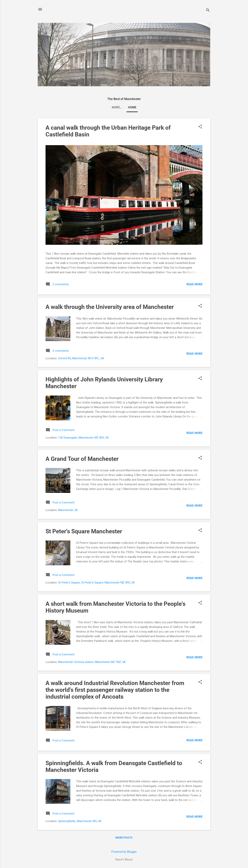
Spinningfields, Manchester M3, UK (80, 821)
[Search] (208, 11)
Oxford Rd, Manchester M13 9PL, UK (81, 358)
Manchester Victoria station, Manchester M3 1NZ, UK (92, 662)
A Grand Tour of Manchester (82, 459)
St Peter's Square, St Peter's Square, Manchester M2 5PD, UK (96, 583)
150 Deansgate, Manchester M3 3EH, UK (84, 438)
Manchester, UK (68, 510)
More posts (124, 838)
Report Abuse (124, 859)
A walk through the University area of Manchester (110, 307)
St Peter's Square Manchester (84, 531)
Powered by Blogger (124, 852)
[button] (200, 127)
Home (124, 107)
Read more (194, 284)
